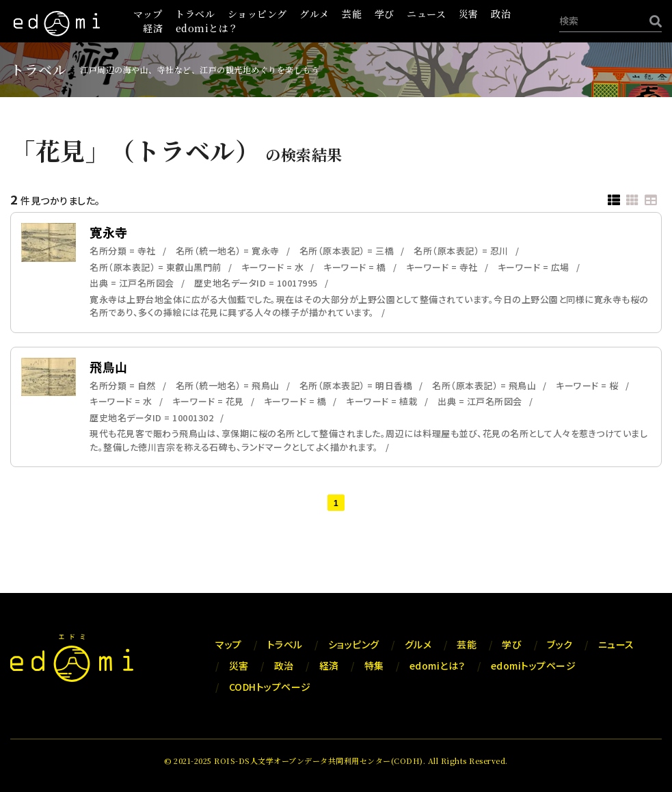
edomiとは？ (207, 28)
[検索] (652, 21)
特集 (374, 665)
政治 (501, 14)
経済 (153, 28)
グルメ (314, 14)
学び (385, 14)
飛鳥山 (109, 367)
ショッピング (257, 14)
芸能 (352, 14)
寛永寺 (109, 232)
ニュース (426, 14)
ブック (560, 644)
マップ (148, 14)
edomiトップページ (534, 665)
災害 (469, 14)
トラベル (195, 14)
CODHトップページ (270, 687)
